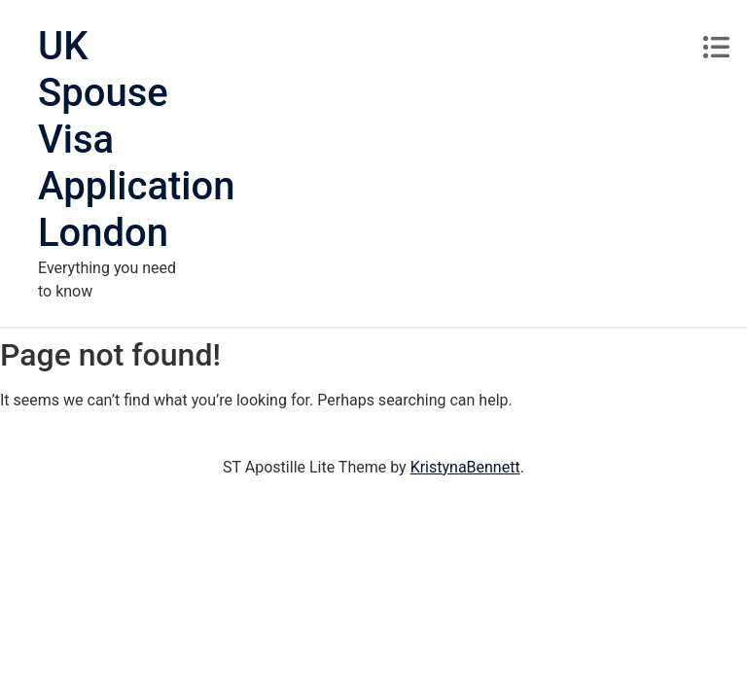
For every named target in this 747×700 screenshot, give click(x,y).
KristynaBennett (465, 467)
